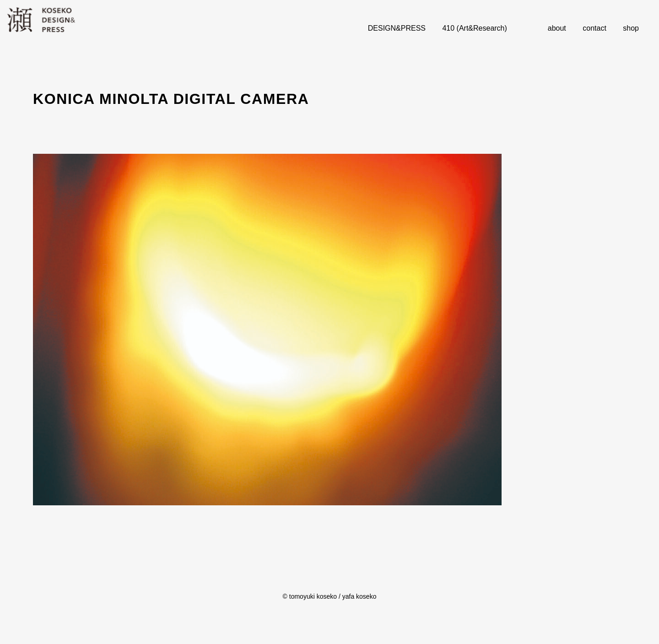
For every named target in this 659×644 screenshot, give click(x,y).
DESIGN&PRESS (397, 28)
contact (594, 28)
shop (631, 28)
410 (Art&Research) (474, 28)
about (557, 28)
